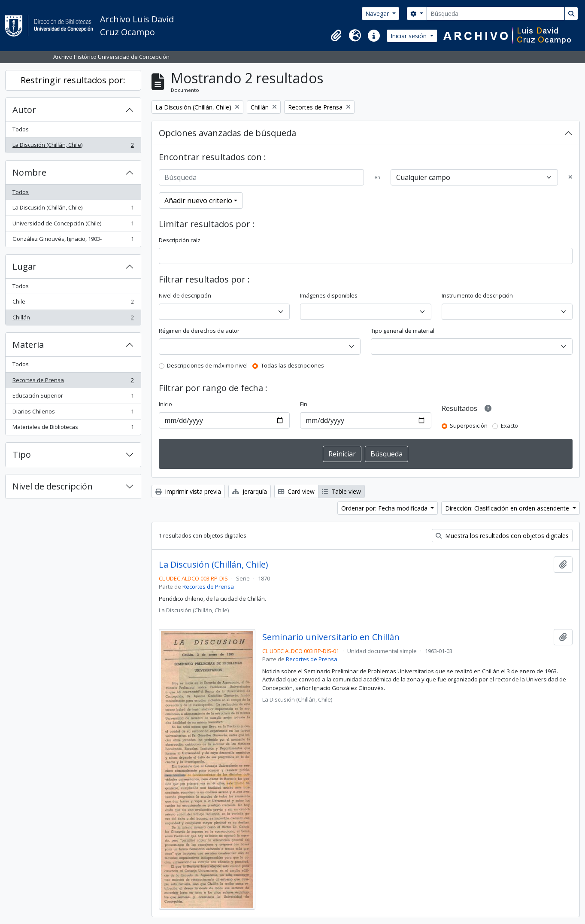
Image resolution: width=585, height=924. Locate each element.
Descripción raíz (180, 240)
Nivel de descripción (53, 486)
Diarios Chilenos (73, 413)
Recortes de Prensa (73, 382)
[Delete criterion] (570, 177)
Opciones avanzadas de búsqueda (227, 133)
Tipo (22, 454)
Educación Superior (73, 397)
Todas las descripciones (292, 365)
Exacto (509, 426)
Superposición (469, 426)
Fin (304, 404)
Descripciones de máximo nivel (207, 365)
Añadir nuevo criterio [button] (198, 201)
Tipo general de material (403, 331)
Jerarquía (250, 491)
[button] (336, 36)
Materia (28, 345)
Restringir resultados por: (73, 80)
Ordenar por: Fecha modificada (385, 508)
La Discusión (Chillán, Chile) (73, 147)
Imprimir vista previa (188, 491)
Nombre (29, 172)
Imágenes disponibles (329, 295)
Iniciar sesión (409, 36)
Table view (341, 491)
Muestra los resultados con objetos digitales (502, 536)
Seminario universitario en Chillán (331, 637)
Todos (21, 129)
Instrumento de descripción (477, 295)
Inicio (165, 404)
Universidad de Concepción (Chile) (73, 225)
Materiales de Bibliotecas (73, 429)
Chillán (73, 319)
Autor (24, 110)
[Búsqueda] (496, 14)
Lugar (24, 266)
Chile (73, 303)
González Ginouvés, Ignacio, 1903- (73, 241)
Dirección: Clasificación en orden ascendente (508, 508)
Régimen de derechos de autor (199, 331)
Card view (296, 491)
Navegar (378, 14)
